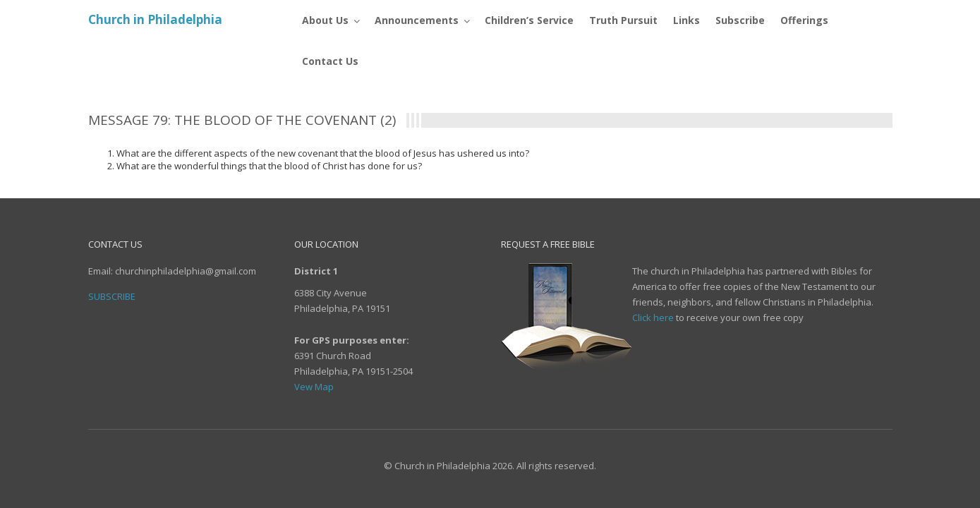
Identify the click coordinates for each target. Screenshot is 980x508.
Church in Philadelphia (155, 19)
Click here (653, 317)
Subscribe (112, 296)
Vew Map (314, 387)
